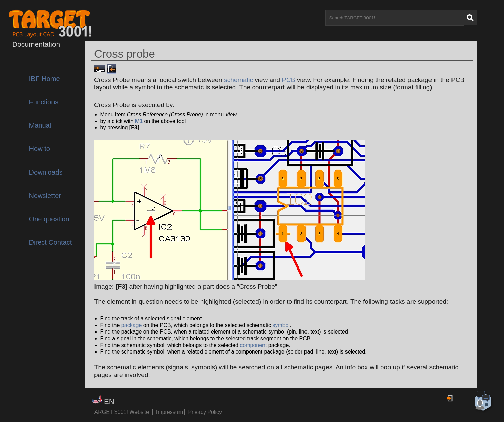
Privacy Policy (205, 412)
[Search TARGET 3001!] (395, 18)
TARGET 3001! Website (120, 412)
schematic (238, 80)
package (132, 325)
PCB (288, 80)
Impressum (170, 412)
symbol (281, 325)
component (253, 345)
